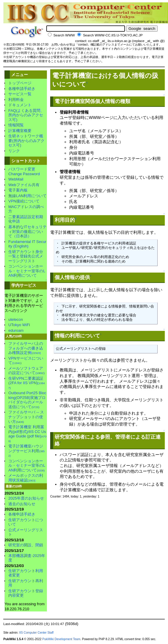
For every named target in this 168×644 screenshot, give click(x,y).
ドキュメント (20, 105)
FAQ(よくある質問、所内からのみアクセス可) (26, 115)
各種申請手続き (22, 89)
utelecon (16, 319)
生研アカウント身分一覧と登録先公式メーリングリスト (26, 256)
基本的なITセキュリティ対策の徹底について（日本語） (27, 231)
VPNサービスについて (26, 361)
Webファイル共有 (24, 185)
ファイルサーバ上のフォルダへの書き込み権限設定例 (26, 348)
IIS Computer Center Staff (37, 633)
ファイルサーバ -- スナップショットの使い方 (26, 417)
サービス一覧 (20, 94)
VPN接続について (24, 201)
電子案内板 (18, 190)
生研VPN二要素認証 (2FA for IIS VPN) (27, 383)
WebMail (16, 179)
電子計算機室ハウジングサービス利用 (26, 451)
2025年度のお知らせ (26, 498)
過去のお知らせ (22, 504)
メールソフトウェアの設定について (26, 371)
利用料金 (16, 100)
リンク (14, 151)
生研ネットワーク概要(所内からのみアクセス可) (26, 141)
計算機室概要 (20, 131)
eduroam (16, 330)
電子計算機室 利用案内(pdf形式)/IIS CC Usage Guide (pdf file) (27, 434)
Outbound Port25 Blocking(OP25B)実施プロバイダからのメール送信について (27, 400)
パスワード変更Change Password (24, 172)
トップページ (20, 83)
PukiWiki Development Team (61, 639)
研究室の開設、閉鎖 (26, 545)
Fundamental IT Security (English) (27, 244)
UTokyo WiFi (19, 325)
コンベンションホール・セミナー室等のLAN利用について (27, 271)
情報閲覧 (16, 125)
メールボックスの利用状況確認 (26, 478)
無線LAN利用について (27, 196)
